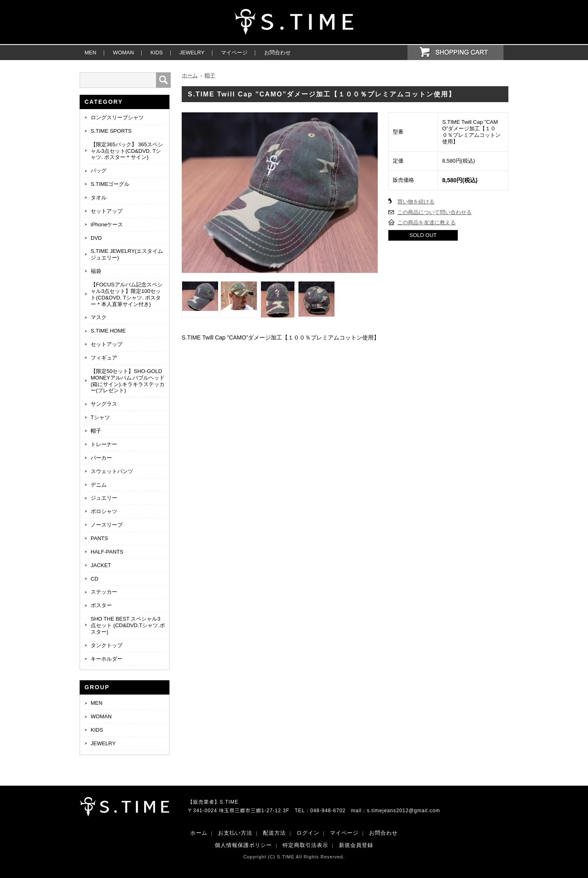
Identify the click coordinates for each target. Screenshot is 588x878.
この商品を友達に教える (427, 222)
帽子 (96, 431)
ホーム (190, 75)
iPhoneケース (107, 225)
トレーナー (104, 444)
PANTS (99, 538)
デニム (99, 485)
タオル (99, 198)
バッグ (99, 171)
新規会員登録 (356, 845)
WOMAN (124, 53)
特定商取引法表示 (305, 845)
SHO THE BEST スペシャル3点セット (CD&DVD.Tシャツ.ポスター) (128, 625)
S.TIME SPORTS (111, 131)
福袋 (96, 271)
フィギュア (104, 358)
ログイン (308, 833)
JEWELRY (192, 53)
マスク (99, 317)
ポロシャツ (104, 511)
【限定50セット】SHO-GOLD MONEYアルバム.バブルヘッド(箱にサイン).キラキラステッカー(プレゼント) (128, 381)
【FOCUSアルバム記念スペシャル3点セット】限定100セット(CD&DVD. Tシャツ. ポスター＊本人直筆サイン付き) (127, 294)
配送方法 (274, 833)
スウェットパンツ (112, 471)
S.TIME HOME (108, 331)
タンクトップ (107, 645)
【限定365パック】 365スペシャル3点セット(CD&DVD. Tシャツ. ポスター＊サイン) (127, 151)
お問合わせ (277, 53)
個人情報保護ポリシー (243, 845)
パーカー (101, 458)
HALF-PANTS (107, 552)
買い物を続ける (416, 202)
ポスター (101, 605)
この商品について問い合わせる (434, 212)
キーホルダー (107, 659)
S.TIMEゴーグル (110, 184)
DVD (96, 238)
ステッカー (104, 592)
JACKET (101, 565)
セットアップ (107, 211)
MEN (90, 53)
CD (95, 579)
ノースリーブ (107, 525)
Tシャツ (100, 417)
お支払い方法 (235, 833)
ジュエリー (104, 498)
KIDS (156, 53)
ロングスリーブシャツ (117, 117)
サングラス (104, 404)
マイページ (234, 53)
